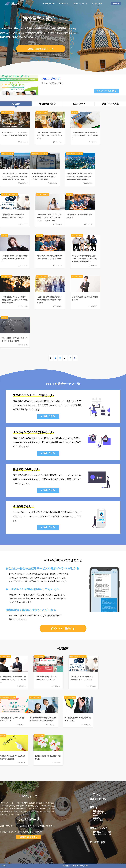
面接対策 (96, 818)
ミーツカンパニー (21, 512)
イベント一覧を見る (106, 91)
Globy (3, 866)
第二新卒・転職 (97, 4)
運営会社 (66, 866)
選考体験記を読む (49, 4)
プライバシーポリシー (80, 866)
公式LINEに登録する (63, 629)
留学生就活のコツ (100, 811)
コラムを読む (98, 820)
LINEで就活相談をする (41, 49)
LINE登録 (116, 4)
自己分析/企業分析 (100, 813)
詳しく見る (49, 416)
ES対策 (96, 816)
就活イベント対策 (79, 4)
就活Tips (62, 4)
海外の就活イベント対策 (102, 834)
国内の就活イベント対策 (102, 832)
